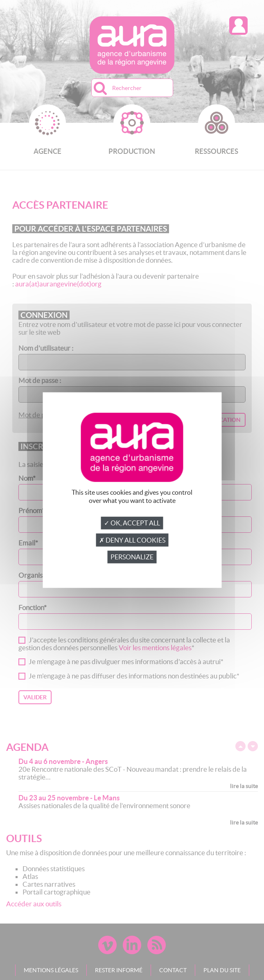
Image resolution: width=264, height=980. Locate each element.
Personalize (132, 557)
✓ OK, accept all (132, 523)
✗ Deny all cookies (132, 540)
